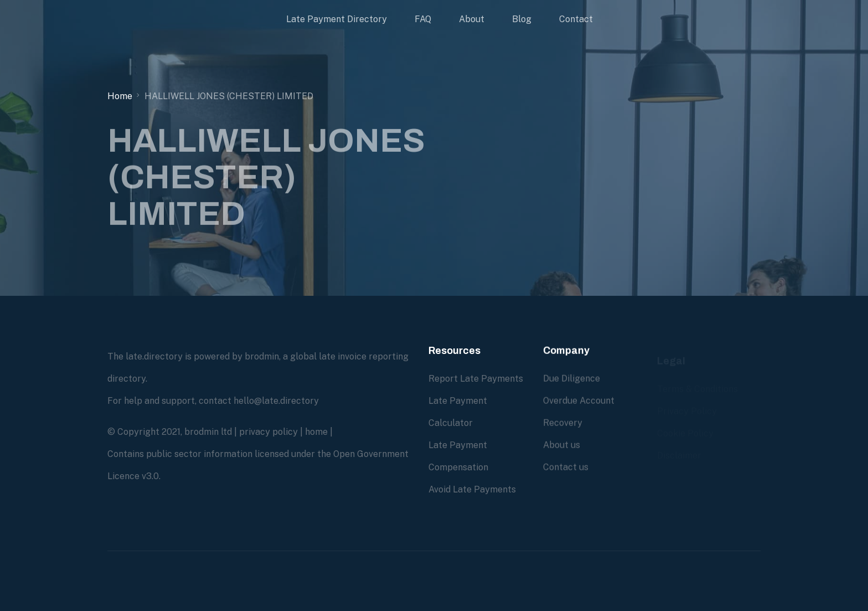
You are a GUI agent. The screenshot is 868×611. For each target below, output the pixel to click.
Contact (576, 19)
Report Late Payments (476, 379)
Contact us (566, 467)
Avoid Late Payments (472, 489)
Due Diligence (572, 379)
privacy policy (268, 432)
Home (120, 96)
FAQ (423, 19)
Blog (522, 19)
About (472, 19)
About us (562, 445)
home (316, 432)
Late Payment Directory (337, 19)
